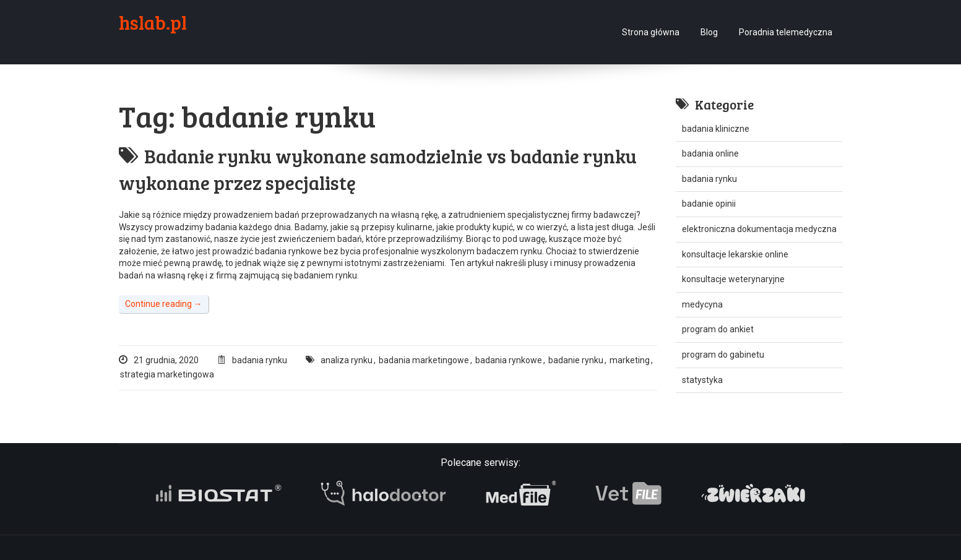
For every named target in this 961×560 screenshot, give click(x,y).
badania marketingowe (424, 360)
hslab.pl (153, 22)
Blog (709, 32)
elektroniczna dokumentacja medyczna (759, 229)
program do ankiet (718, 329)
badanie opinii (709, 204)
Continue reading (164, 304)
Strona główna (651, 32)
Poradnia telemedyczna (786, 32)
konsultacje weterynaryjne (733, 279)
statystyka (702, 380)
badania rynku (260, 360)
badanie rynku (576, 360)
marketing (630, 360)
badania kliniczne (716, 129)
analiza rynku (347, 360)
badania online (710, 153)
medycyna (702, 304)
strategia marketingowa (167, 374)
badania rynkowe (509, 360)
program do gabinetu (723, 355)
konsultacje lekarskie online (735, 254)
